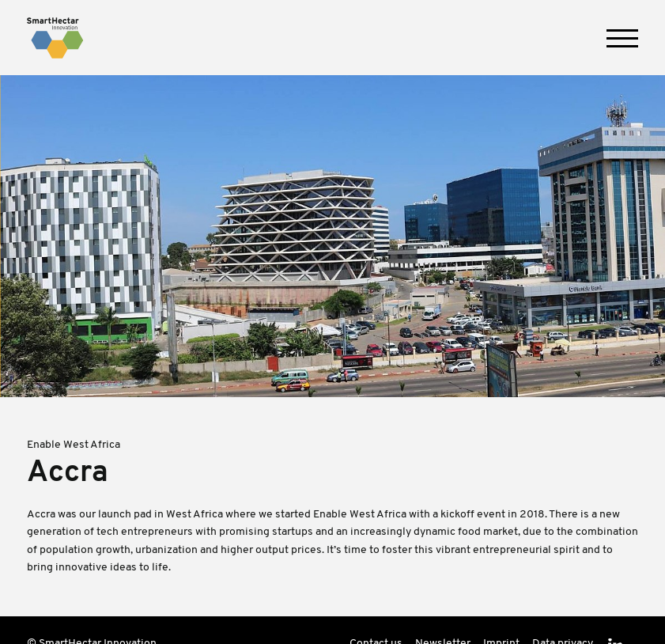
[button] (622, 38)
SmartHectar (55, 38)
